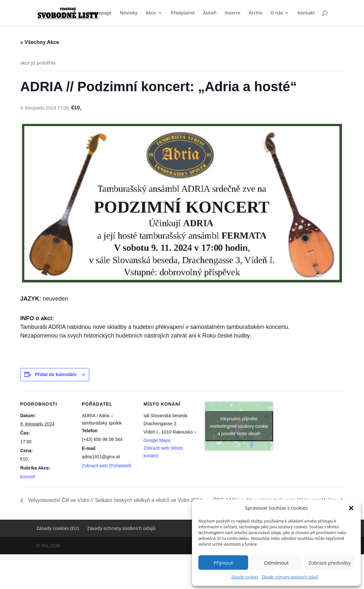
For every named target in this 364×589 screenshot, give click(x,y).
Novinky (129, 13)
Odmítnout (277, 563)
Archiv (256, 13)
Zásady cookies (245, 577)
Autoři (210, 13)
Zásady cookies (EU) (58, 528)
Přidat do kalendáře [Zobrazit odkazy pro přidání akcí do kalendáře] (56, 374)
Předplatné (183, 13)
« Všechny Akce (40, 42)
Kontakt (306, 13)
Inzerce (233, 13)
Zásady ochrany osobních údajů (290, 577)
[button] (351, 508)
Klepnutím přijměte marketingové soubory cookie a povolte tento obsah (239, 426)
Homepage (100, 13)
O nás (277, 13)
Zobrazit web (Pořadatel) (106, 466)
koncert (28, 477)
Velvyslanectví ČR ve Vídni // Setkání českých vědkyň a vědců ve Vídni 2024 (114, 500)
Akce (151, 13)
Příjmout (223, 563)
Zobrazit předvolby (329, 563)
